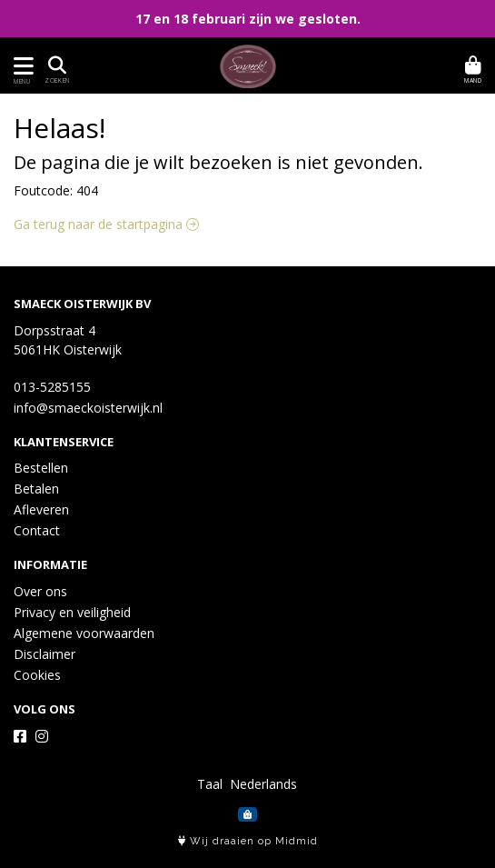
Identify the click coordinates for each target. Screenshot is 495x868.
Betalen (36, 489)
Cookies (37, 675)
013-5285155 (52, 387)
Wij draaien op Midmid (248, 841)
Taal (210, 784)
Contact (37, 530)
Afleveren (41, 509)
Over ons (40, 591)
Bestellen (41, 468)
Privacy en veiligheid (72, 612)
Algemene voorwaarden (84, 633)
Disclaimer (45, 654)
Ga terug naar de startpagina (106, 224)
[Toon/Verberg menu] (20, 66)
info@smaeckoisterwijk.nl (88, 408)
